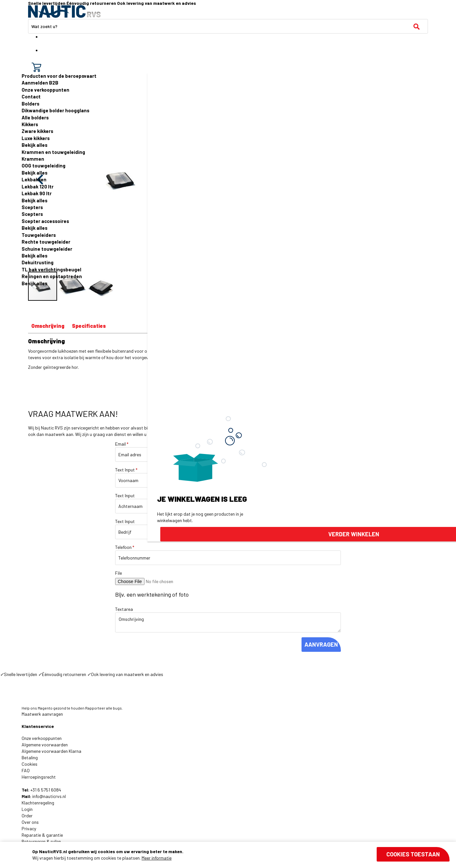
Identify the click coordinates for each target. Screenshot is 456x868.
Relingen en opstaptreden (52, 276)
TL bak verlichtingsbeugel (51, 269)
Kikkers (30, 124)
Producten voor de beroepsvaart (59, 76)
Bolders (30, 104)
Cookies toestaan (413, 854)
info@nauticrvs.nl (49, 796)
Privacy (29, 828)
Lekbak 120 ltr (38, 187)
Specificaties (89, 326)
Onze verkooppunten (45, 90)
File (119, 573)
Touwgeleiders (39, 235)
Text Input (126, 470)
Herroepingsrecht (39, 777)
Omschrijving (48, 326)
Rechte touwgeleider (46, 242)
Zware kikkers (37, 131)
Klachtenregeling (38, 803)
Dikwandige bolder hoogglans (55, 110)
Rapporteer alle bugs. (104, 708)
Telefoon (125, 547)
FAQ (26, 770)
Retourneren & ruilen (41, 841)
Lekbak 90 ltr (37, 193)
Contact (31, 96)
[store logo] (64, 11)
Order (27, 816)
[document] (241, 855)
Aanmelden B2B (40, 83)
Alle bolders (35, 117)
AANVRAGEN (321, 644)
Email (122, 444)
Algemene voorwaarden (45, 745)
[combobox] (228, 26)
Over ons (30, 822)
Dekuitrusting (38, 262)
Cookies (30, 764)
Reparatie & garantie (42, 835)
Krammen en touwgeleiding (53, 152)
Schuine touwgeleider (47, 249)
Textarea (124, 609)
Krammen (33, 159)
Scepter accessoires (45, 221)
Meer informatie (157, 858)
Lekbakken (34, 179)
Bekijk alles (35, 145)
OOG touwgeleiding (44, 166)
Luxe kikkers (36, 138)
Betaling (30, 757)
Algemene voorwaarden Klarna (51, 751)
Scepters (32, 207)
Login (27, 809)
